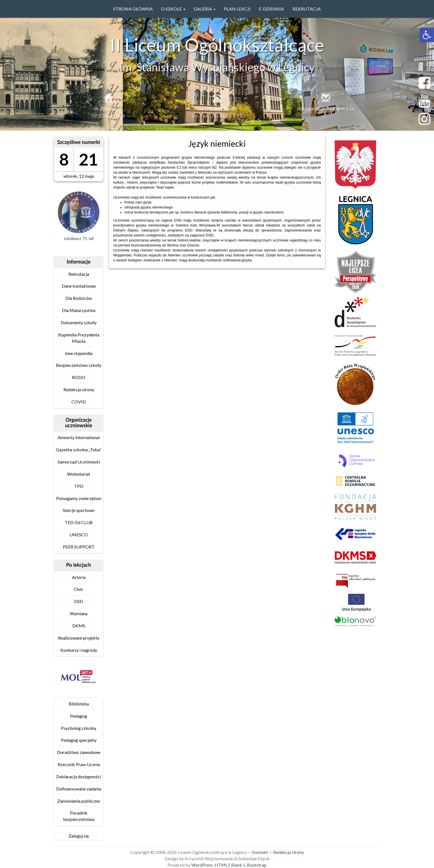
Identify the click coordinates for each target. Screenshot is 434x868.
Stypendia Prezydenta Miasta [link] (79, 338)
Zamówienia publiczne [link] (79, 801)
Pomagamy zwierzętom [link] (79, 498)
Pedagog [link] (79, 716)
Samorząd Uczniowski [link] (79, 462)
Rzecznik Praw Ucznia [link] (79, 764)
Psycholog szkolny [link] (79, 728)
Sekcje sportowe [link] (79, 510)
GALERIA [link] (205, 9)
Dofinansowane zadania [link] (79, 789)
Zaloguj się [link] (79, 836)
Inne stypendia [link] (79, 353)
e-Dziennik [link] (272, 9)
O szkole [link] (173, 9)
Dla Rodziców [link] (79, 298)
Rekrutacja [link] (307, 9)
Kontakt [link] (260, 852)
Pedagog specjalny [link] (79, 740)
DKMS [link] (79, 626)
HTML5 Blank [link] (228, 865)
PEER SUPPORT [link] (79, 547)
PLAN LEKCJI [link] (237, 9)
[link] (427, 35)
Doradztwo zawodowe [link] (79, 752)
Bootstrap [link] (257, 865)
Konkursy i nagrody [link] (79, 650)
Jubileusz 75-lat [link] (79, 238)
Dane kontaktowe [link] (79, 286)
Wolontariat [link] (79, 474)
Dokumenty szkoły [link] (79, 322)
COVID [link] (79, 402)
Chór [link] (79, 589)
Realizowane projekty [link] (79, 638)
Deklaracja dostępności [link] (79, 776)
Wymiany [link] (79, 613)
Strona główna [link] (133, 9)
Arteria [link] (79, 577)
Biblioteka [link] (79, 704)
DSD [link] (79, 601)
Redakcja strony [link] (79, 389)
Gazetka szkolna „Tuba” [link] (79, 450)
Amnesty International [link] (79, 437)
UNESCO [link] (79, 535)
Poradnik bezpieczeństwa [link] (79, 816)
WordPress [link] (202, 865)
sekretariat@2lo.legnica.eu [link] (326, 110)
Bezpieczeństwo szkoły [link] (79, 365)
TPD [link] (79, 486)
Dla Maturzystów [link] (79, 310)
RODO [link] (79, 377)
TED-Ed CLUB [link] (79, 522)
